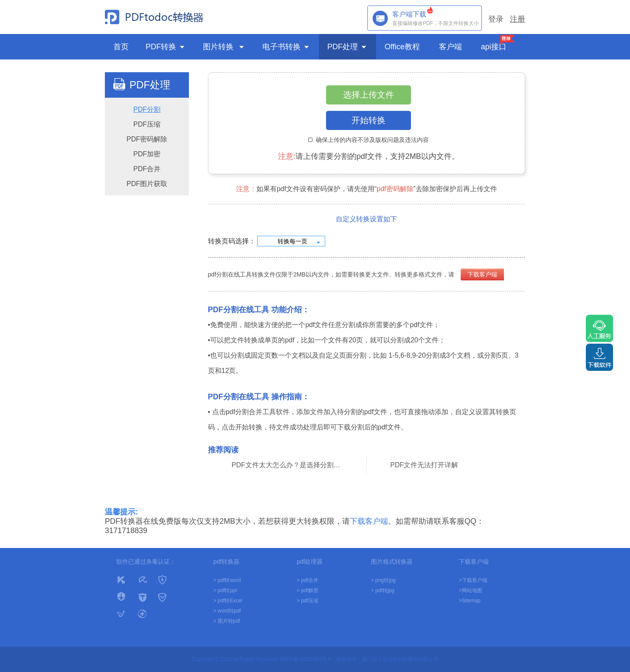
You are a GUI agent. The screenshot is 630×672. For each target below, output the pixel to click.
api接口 (494, 47)
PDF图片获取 (147, 184)
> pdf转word (227, 580)
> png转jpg (383, 580)
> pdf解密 (308, 590)
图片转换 (224, 47)
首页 (121, 47)
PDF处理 (347, 47)
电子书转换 (286, 47)
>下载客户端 (473, 580)
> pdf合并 (308, 580)
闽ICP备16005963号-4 (305, 659)
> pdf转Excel (228, 601)
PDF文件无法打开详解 (424, 465)
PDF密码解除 (147, 139)
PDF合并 (147, 169)
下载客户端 (482, 274)
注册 (517, 19)
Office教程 (403, 47)
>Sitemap (470, 601)
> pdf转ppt (225, 590)
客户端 (451, 47)
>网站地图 (471, 590)
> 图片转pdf (226, 621)
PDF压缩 (147, 124)
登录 (496, 19)
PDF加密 (147, 154)
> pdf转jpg (383, 590)
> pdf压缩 (308, 601)
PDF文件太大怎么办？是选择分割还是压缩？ (287, 465)
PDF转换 (166, 47)
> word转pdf (227, 611)
